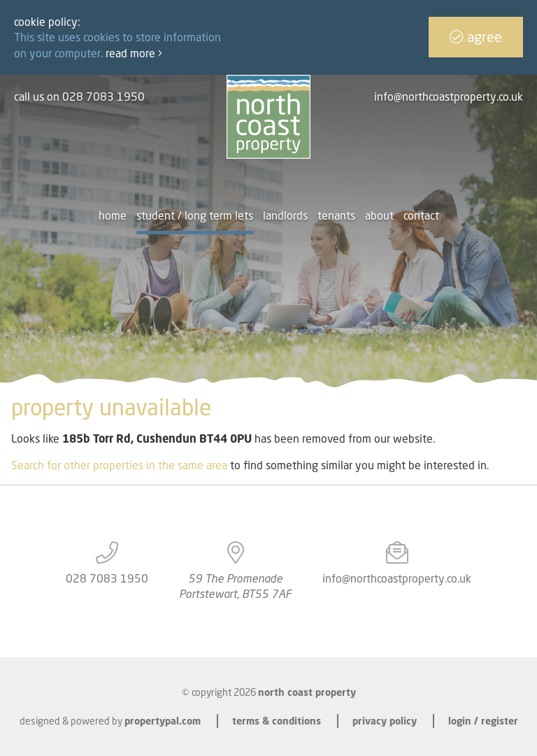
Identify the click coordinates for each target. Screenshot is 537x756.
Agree (476, 37)
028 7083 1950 (107, 578)
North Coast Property (307, 692)
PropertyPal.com (163, 721)
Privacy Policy (385, 721)
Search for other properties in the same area (119, 465)
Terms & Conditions (277, 721)
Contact (421, 215)
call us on (79, 97)
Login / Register (483, 721)
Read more (134, 53)
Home (113, 215)
